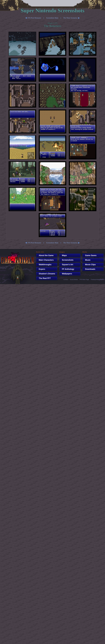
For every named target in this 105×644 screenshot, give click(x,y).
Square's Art (66, 265)
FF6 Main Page (84, 279)
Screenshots (67, 260)
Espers (41, 269)
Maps (63, 255)
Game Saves (90, 255)
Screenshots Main (52, 18)
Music (87, 260)
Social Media (74, 279)
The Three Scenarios (72, 18)
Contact (66, 279)
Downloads (89, 269)
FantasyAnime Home (97, 279)
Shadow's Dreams (46, 274)
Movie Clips (89, 265)
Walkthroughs (44, 265)
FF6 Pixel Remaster (33, 18)
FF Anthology (67, 269)
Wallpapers (66, 274)
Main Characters (45, 260)
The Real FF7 (44, 278)
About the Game (45, 255)
